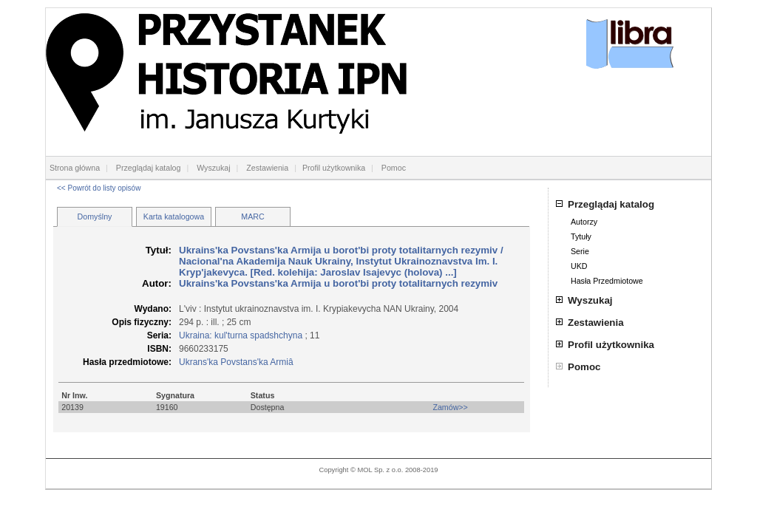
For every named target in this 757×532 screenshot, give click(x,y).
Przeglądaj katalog (149, 168)
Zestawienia (267, 168)
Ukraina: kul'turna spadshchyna (241, 335)
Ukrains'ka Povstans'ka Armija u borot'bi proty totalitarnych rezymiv (340, 250)
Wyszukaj (214, 168)
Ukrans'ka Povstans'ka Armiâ (236, 362)
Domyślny (95, 216)
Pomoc (394, 168)
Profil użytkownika (334, 168)
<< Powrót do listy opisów (99, 188)
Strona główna (75, 168)
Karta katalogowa (174, 216)
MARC (252, 216)
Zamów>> (450, 407)
